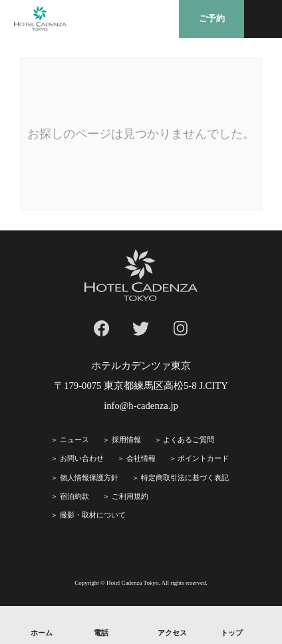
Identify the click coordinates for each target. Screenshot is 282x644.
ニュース (74, 440)
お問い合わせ (82, 458)
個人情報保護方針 (89, 478)
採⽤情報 (126, 440)
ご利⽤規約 (130, 496)
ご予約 (212, 18)
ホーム (42, 633)
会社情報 (141, 458)
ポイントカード (203, 458)
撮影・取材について (93, 515)
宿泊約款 (74, 496)
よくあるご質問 (189, 440)
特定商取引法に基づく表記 (185, 478)
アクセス (172, 633)
